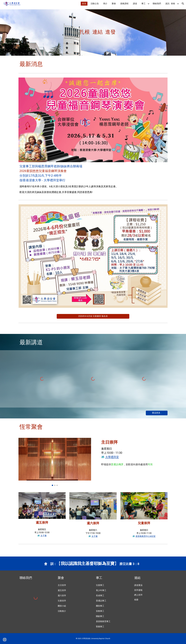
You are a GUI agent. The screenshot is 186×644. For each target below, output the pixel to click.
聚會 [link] (114, 4)
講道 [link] (135, 4)
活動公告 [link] (95, 4)
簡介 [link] (105, 4)
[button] (183, 4)
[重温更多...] (157, 413)
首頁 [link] (84, 4)
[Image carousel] (55, 462)
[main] (80, 32)
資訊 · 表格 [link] (170, 4)
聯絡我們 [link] (157, 4)
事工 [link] (144, 4)
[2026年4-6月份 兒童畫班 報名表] (93, 316)
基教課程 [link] (124, 4)
